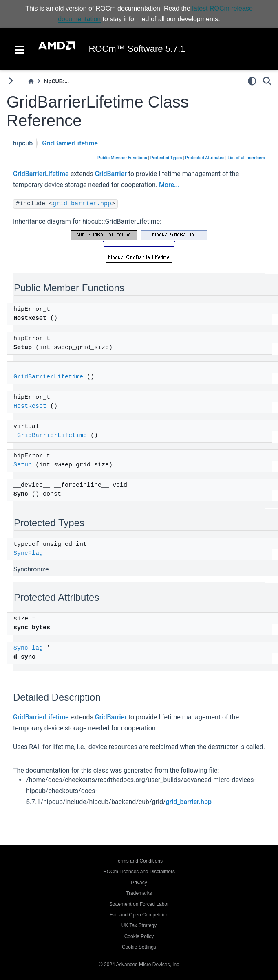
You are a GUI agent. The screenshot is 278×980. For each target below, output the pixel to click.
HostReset (30, 406)
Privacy (139, 883)
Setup (23, 465)
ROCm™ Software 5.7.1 (137, 49)
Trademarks (139, 893)
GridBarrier (111, 174)
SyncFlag (28, 553)
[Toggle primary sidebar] (11, 81)
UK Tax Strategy (139, 925)
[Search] (267, 81)
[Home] (31, 81)
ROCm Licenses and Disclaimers (139, 872)
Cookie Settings (139, 947)
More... (169, 185)
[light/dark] (252, 81)
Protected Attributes (205, 158)
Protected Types (166, 158)
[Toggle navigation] (19, 49)
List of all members (246, 158)
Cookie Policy (139, 936)
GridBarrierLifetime (70, 143)
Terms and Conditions (139, 861)
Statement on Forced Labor (139, 904)
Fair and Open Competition (139, 915)
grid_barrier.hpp (82, 204)
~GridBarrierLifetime (50, 436)
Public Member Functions (122, 158)
